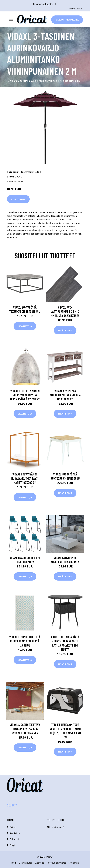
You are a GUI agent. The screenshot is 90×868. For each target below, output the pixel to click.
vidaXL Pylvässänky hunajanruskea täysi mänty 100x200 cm (25, 478)
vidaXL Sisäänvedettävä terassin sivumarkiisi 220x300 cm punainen (25, 729)
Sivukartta (74, 863)
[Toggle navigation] (11, 19)
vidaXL (38, 172)
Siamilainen (15, 833)
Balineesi (14, 839)
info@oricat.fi (75, 8)
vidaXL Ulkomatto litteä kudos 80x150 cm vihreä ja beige (25, 641)
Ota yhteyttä (25, 863)
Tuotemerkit (27, 172)
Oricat (13, 827)
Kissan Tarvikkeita (67, 20)
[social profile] (55, 4)
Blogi (12, 845)
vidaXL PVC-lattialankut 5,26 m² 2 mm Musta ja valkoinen (65, 311)
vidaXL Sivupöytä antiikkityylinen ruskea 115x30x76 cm (65, 395)
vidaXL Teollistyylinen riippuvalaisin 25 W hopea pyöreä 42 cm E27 (25, 395)
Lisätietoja (18, 199)
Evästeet (39, 863)
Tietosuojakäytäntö (56, 863)
